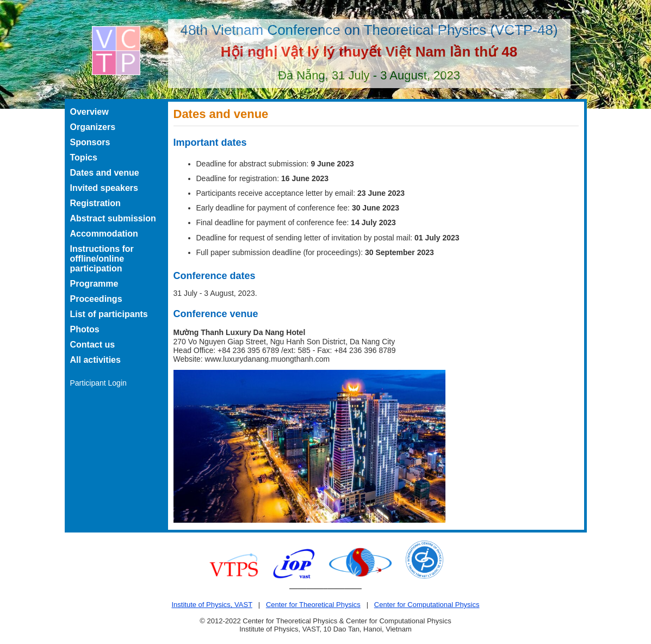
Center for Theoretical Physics (313, 605)
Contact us (93, 345)
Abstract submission (113, 218)
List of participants (109, 314)
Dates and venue (105, 173)
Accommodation (104, 234)
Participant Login (98, 383)
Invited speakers (104, 188)
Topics (84, 157)
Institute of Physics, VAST (212, 605)
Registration (95, 203)
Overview (89, 112)
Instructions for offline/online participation (102, 259)
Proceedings (96, 299)
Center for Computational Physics (427, 605)
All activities (95, 360)
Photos (85, 329)
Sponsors (90, 142)
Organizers (93, 127)
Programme (94, 284)
